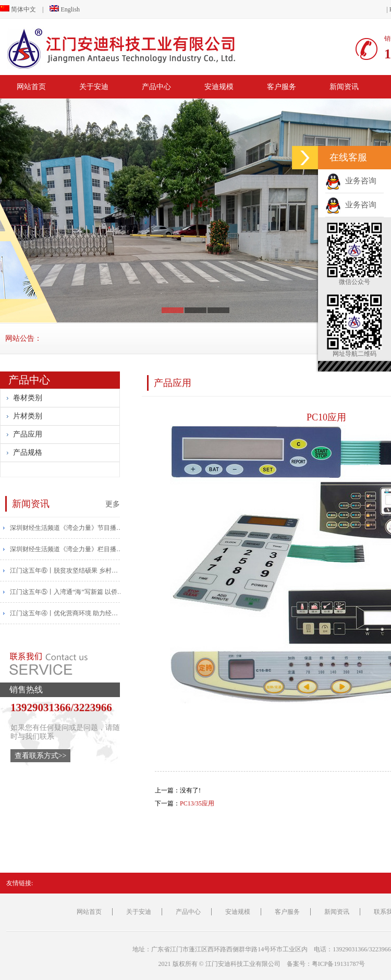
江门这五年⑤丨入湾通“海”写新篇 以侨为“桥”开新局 (67, 592)
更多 (113, 504)
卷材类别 (28, 398)
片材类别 (28, 416)
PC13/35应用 (197, 803)
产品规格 (28, 452)
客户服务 (282, 87)
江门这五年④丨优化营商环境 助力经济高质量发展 (67, 613)
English (65, 9)
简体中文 (18, 9)
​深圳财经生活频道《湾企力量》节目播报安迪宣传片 (67, 528)
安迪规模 (219, 87)
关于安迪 (94, 87)
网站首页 (31, 87)
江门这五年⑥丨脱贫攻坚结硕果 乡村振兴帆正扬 (67, 570)
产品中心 (156, 87)
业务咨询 (351, 181)
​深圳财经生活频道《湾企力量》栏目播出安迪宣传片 (67, 549)
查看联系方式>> (41, 756)
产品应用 (28, 434)
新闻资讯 (344, 87)
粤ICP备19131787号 (339, 964)
